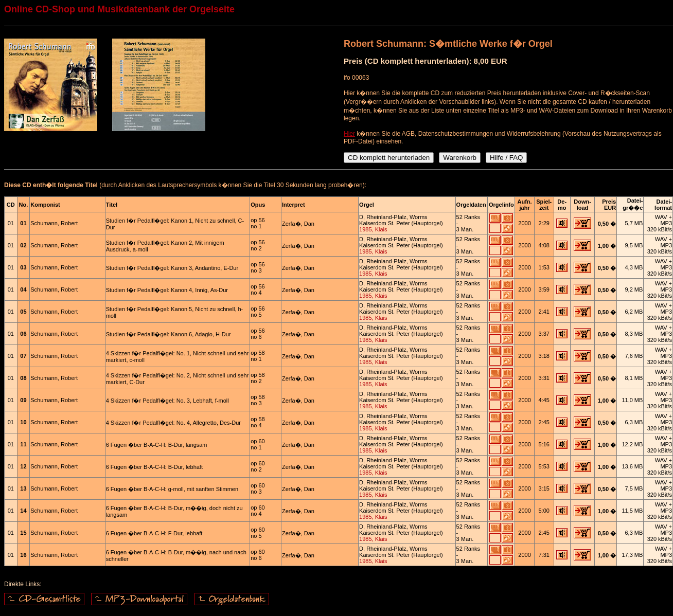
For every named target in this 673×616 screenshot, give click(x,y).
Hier (349, 134)
